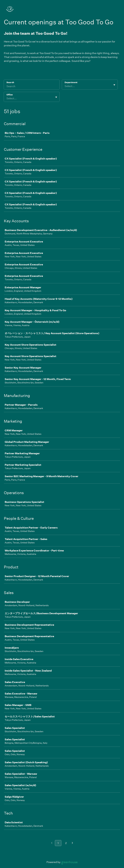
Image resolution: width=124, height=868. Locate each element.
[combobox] (65, 86)
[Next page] (72, 843)
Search (10, 82)
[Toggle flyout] (114, 85)
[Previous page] (52, 843)
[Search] (32, 87)
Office (10, 95)
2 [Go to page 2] (66, 843)
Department (71, 82)
